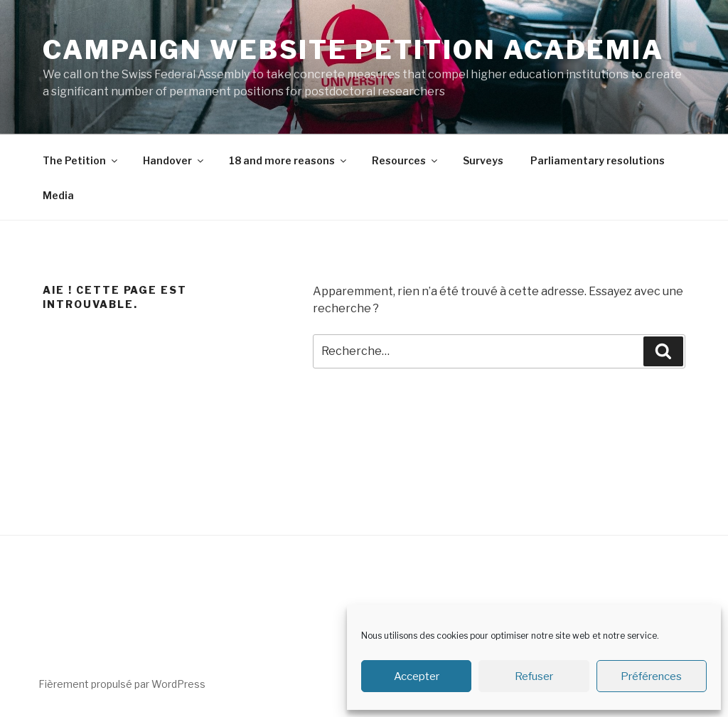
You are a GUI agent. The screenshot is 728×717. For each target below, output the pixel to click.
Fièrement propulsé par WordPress (122, 684)
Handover (174, 160)
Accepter (417, 676)
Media (58, 195)
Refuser (534, 676)
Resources (406, 160)
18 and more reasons (289, 160)
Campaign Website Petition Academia (353, 50)
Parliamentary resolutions (598, 160)
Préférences (651, 676)
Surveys (483, 160)
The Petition (81, 160)
